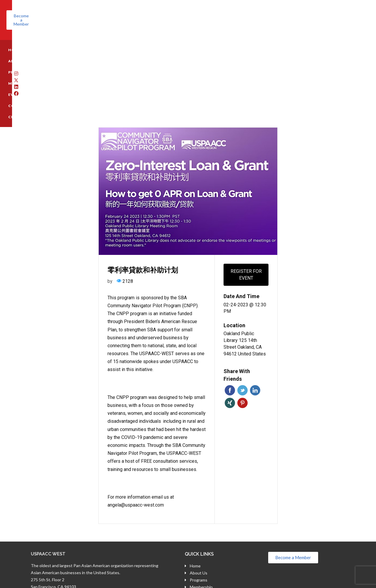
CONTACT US (193, 42)
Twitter (242, 315)
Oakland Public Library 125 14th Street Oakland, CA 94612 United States (245, 268)
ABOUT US (61, 42)
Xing (230, 328)
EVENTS (159, 42)
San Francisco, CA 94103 (53, 511)
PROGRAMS (92, 42)
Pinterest (242, 328)
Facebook (230, 315)
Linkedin (255, 315)
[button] (328, 16)
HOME (35, 42)
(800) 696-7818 (53, 518)
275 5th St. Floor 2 (48, 504)
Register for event (246, 199)
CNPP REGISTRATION (237, 42)
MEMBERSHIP (126, 42)
